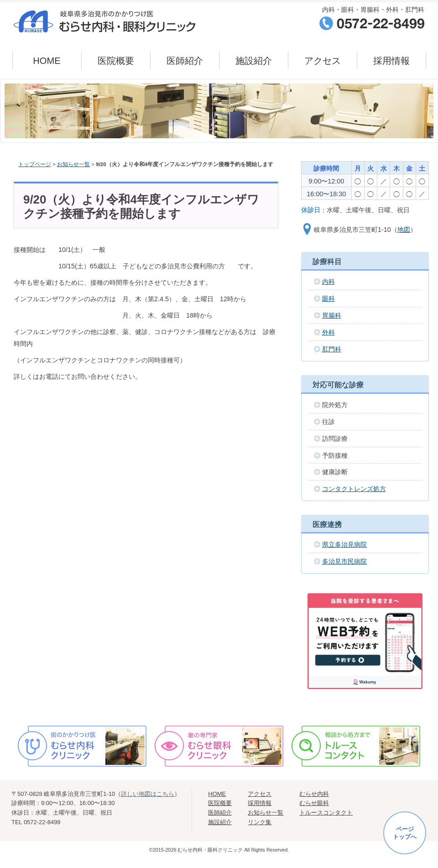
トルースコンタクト (326, 813)
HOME (47, 61)
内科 (328, 282)
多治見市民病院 (344, 561)
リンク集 (260, 822)
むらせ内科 (314, 794)
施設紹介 (254, 61)
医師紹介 (185, 61)
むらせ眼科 (314, 803)
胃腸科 (332, 315)
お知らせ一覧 (73, 164)
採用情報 (391, 61)
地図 (404, 230)
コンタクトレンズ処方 (354, 489)
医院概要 (116, 61)
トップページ (35, 164)
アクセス (323, 61)
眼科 (328, 298)
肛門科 (332, 349)
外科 (328, 332)
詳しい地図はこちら (148, 794)
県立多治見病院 (344, 544)
